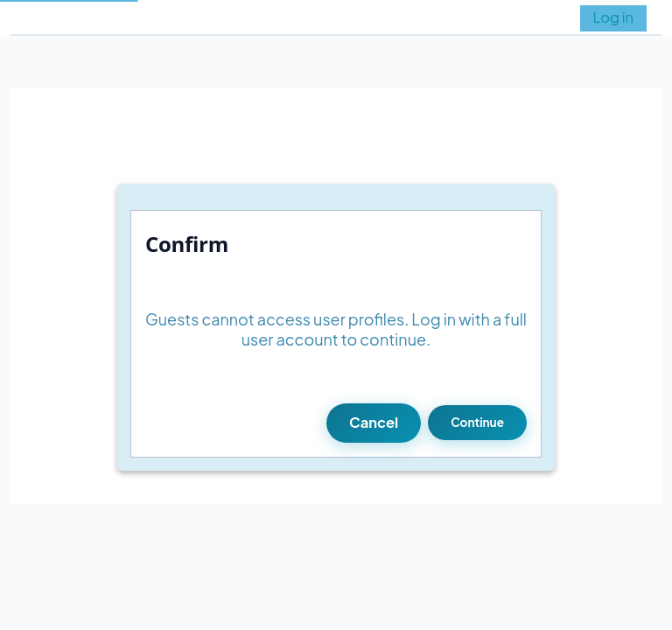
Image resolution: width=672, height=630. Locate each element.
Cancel (374, 422)
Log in (613, 17)
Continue (477, 422)
